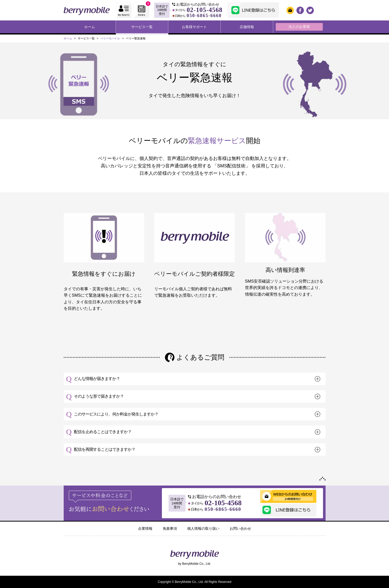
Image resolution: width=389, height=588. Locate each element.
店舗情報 (247, 27)
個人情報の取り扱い (203, 528)
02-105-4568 (205, 10)
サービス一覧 (142, 27)
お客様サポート (194, 27)
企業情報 (145, 528)
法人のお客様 (299, 27)
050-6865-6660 (204, 16)
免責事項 (170, 528)
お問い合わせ (240, 528)
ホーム (90, 27)
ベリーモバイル (110, 38)
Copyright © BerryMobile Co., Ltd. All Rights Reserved (195, 582)
